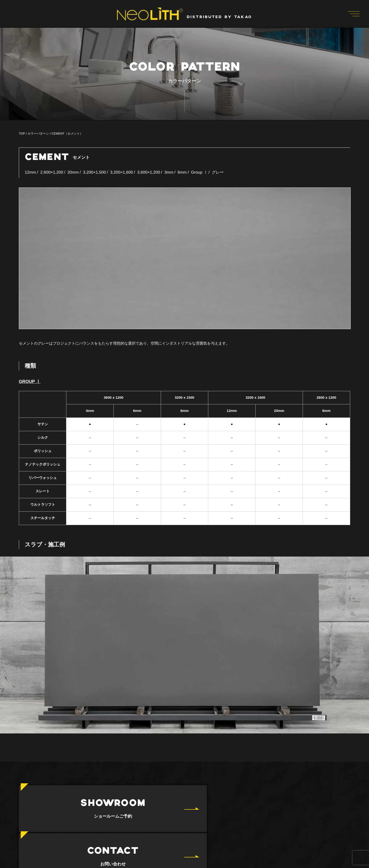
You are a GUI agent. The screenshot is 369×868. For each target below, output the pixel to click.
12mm (31, 172)
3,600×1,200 (152, 172)
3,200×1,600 (124, 172)
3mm (173, 172)
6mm (187, 172)
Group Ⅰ (204, 172)
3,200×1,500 (97, 172)
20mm (75, 172)
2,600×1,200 (53, 172)
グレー (224, 172)
